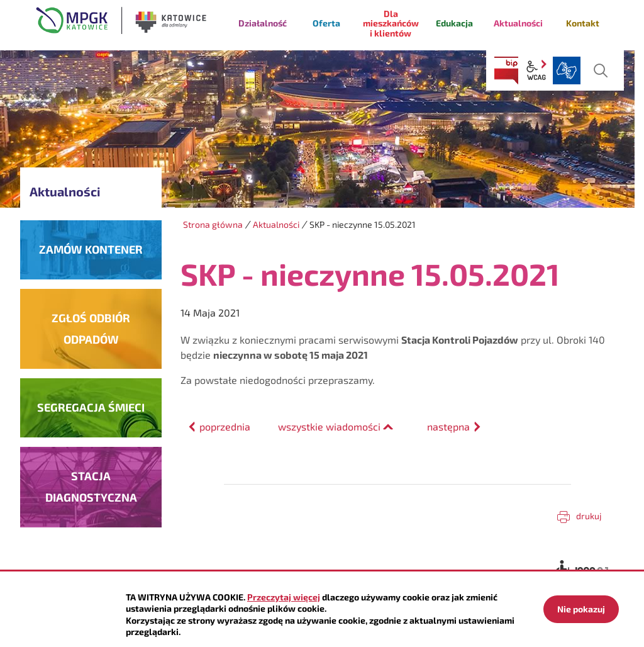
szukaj (601, 70)
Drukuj (589, 516)
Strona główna (213, 224)
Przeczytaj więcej (284, 597)
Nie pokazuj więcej (581, 613)
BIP (506, 70)
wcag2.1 (536, 70)
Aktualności (276, 224)
